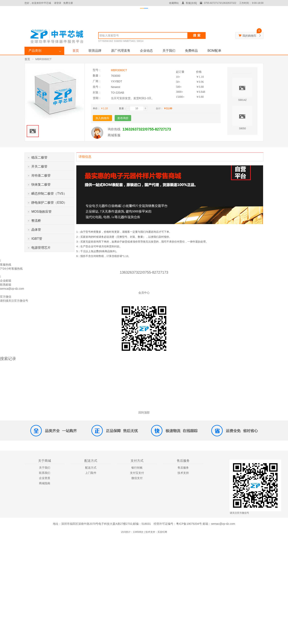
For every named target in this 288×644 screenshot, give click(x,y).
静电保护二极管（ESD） (47, 203)
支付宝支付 (137, 473)
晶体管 (34, 230)
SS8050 (118, 41)
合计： (159, 108)
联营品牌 (95, 51)
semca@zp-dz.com (12, 289)
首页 (76, 51)
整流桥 (34, 221)
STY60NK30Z (106, 41)
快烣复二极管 (39, 185)
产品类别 (35, 51)
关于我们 (169, 51)
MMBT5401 (130, 41)
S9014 (140, 41)
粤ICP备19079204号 (189, 524)
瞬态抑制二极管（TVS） (47, 194)
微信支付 (137, 478)
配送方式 (91, 468)
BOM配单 (214, 51)
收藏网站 (174, 3)
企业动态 (146, 51)
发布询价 (123, 118)
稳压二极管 (37, 157)
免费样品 (191, 51)
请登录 (58, 3)
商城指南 (45, 483)
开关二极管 (37, 166)
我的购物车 (249, 36)
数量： (123, 108)
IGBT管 (35, 239)
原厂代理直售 (121, 51)
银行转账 (137, 468)
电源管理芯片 (39, 248)
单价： (96, 108)
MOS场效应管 (39, 212)
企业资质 (45, 478)
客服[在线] (189, 3)
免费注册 (68, 3)
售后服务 (183, 468)
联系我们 (45, 473)
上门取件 (91, 473)
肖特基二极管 (39, 175)
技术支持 (183, 473)
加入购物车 (102, 118)
